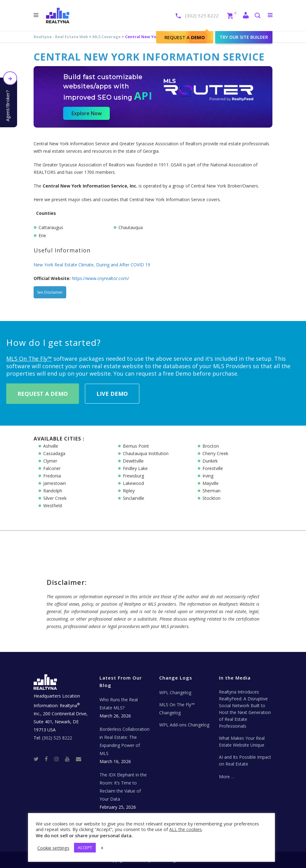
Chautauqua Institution (146, 453)
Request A (185, 37)
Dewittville (133, 461)
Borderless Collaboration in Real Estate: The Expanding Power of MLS (125, 741)
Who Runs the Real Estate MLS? (119, 704)
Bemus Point (136, 446)
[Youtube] (70, 759)
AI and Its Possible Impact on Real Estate (245, 760)
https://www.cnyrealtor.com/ (100, 278)
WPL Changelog (175, 692)
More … (227, 777)
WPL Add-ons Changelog (184, 725)
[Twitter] (39, 759)
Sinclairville (134, 498)
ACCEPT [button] (85, 848)
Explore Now (87, 113)
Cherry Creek (215, 453)
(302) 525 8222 (202, 16)
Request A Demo (43, 394)
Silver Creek (55, 498)
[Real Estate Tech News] (79, 759)
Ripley (129, 491)
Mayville (211, 483)
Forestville (213, 468)
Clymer (50, 461)
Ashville (51, 446)
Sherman (211, 491)
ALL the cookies (185, 829)
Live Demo (112, 394)
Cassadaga (54, 453)
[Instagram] (59, 759)
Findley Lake (135, 468)
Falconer (52, 468)
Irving (208, 476)
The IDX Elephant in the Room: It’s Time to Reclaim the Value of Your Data (123, 787)
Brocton (211, 446)
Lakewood (133, 483)
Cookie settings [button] (53, 848)
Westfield (53, 506)
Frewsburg (133, 476)
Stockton (211, 498)
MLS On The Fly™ (29, 359)
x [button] (102, 848)
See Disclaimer (50, 292)
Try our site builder (244, 37)
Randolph (53, 491)
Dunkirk (210, 461)
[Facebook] (49, 759)
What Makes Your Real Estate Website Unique (242, 741)
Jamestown (55, 483)
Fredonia (52, 476)
